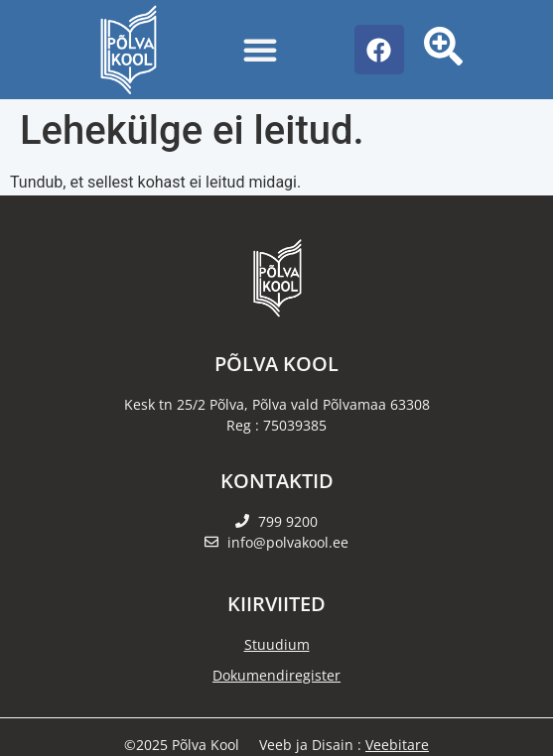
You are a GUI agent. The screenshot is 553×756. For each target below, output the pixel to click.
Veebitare (397, 745)
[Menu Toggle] (260, 50)
